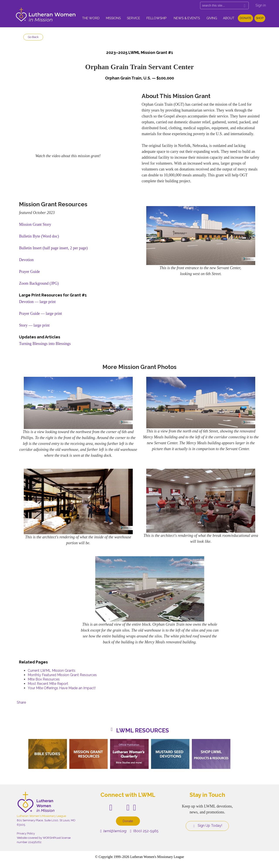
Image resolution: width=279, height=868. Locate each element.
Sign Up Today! (207, 826)
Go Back (33, 37)
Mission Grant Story (35, 224)
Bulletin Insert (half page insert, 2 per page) (53, 248)
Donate (246, 18)
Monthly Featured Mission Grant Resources (62, 675)
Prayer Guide (29, 272)
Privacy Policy (26, 833)
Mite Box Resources (44, 679)
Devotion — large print (37, 302)
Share (21, 702)
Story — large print (34, 325)
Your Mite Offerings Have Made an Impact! (62, 688)
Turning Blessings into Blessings (45, 344)
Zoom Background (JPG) (39, 283)
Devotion (26, 260)
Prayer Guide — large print (40, 313)
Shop (260, 18)
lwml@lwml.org (113, 831)
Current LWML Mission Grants (52, 671)
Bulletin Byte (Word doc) (39, 236)
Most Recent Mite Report (48, 684)
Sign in (261, 5)
